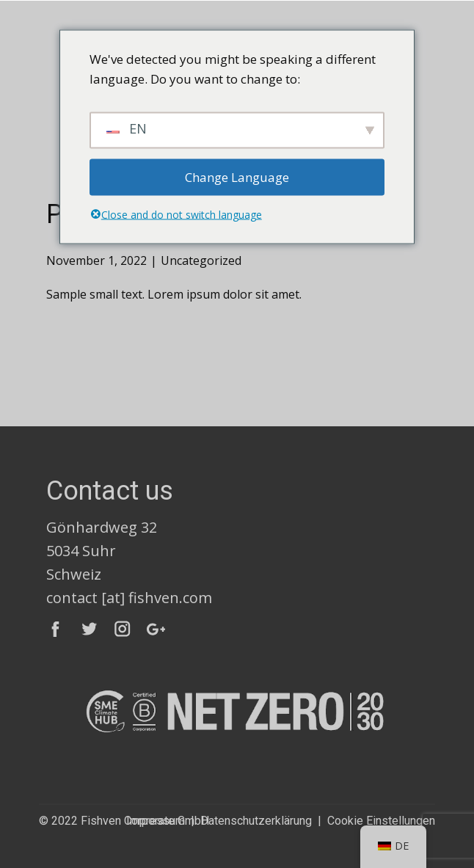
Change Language (237, 177)
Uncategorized (201, 260)
